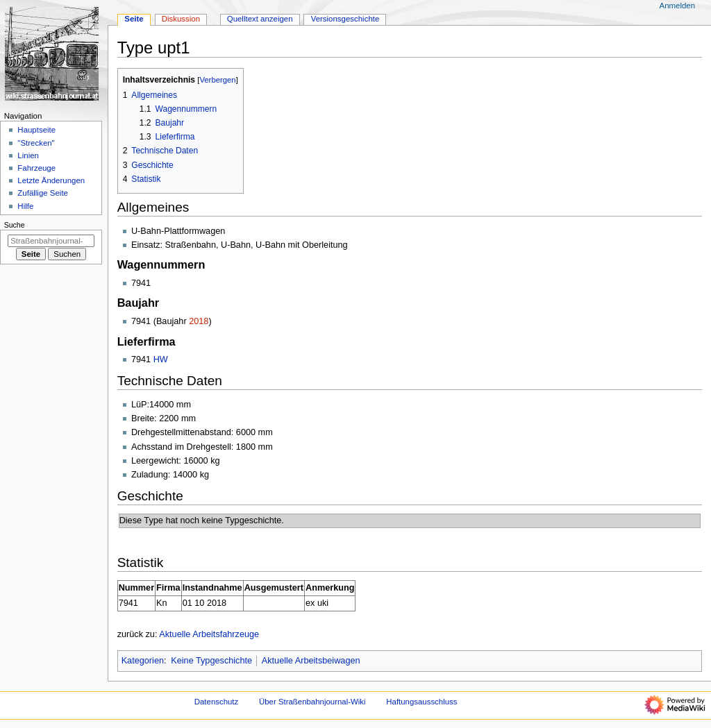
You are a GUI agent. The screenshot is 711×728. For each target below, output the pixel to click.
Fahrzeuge (36, 168)
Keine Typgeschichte (211, 661)
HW (161, 359)
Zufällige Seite (43, 193)
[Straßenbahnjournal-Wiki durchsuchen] (51, 241)
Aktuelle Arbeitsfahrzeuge (209, 634)
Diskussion (181, 19)
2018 (199, 321)
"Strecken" (36, 143)
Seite (134, 19)
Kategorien (143, 661)
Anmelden (678, 6)
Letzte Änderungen (51, 180)
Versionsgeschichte (345, 19)
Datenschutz (217, 702)
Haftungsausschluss (421, 702)
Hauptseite (36, 130)
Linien (28, 155)
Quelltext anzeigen (260, 19)
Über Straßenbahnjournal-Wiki (312, 702)
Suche (15, 225)
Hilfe (25, 206)
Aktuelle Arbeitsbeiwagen (311, 661)
